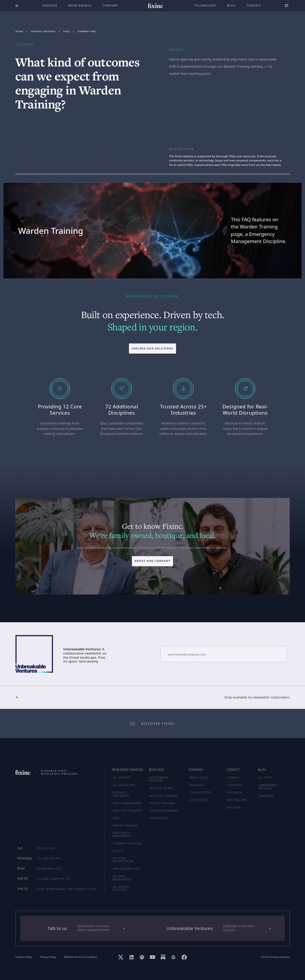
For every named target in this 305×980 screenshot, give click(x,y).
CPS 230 (118, 851)
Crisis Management (127, 803)
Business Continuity (121, 794)
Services (50, 6)
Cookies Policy (24, 957)
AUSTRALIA (234, 792)
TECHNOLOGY (159, 818)
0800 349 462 (46, 848)
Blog (231, 6)
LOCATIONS (235, 785)
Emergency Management (122, 834)
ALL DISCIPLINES (124, 785)
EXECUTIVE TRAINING (164, 796)
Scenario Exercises (127, 843)
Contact (254, 6)
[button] (152, 697)
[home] (155, 6)
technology (205, 6)
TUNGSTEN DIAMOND (164, 811)
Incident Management (122, 878)
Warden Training (43, 31)
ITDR (116, 818)
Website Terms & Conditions (81, 957)
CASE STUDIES (199, 800)
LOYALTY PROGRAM (162, 803)
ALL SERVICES (122, 778)
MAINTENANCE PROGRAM (159, 779)
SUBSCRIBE (266, 796)
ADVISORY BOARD (161, 788)
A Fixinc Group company (275, 957)
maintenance (80, 6)
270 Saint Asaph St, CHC (54, 879)
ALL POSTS (266, 778)
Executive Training (127, 811)
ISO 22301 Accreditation (123, 860)
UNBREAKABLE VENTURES (268, 787)
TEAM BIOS (197, 785)
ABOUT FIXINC (199, 778)
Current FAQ (87, 31)
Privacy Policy (48, 957)
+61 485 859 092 (49, 858)
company (111, 6)
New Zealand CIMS (126, 869)
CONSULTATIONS (200, 792)
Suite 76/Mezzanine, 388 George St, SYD (66, 889)
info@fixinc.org (49, 869)
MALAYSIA (234, 807)
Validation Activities (121, 888)
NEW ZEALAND (237, 800)
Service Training (125, 826)
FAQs (67, 31)
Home (19, 31)
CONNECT (234, 778)
